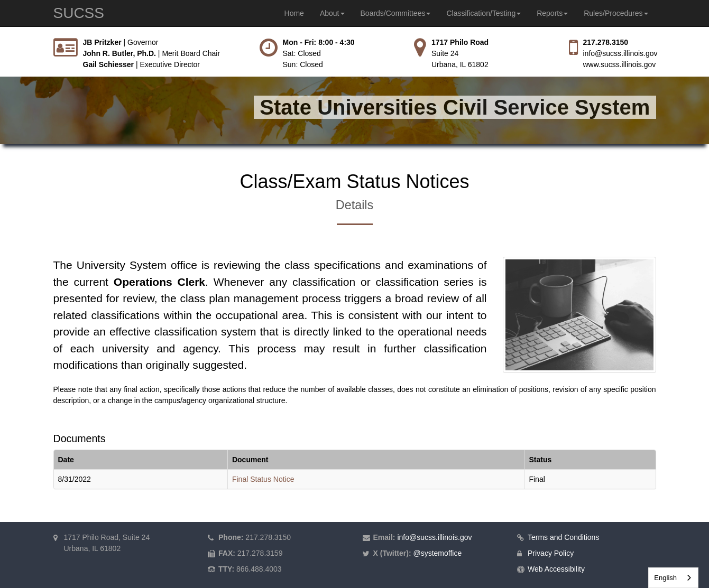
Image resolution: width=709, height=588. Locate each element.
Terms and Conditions (563, 537)
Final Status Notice (263, 479)
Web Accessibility (556, 569)
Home (294, 13)
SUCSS (79, 13)
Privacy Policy (551, 553)
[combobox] (673, 578)
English (665, 578)
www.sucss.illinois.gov (620, 64)
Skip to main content (0, 37)
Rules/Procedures (616, 13)
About (332, 13)
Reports (552, 13)
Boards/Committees (396, 13)
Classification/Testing (484, 13)
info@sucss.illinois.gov (620, 53)
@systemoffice (437, 553)
